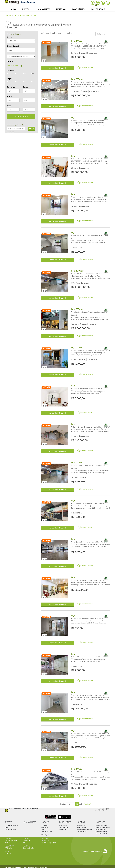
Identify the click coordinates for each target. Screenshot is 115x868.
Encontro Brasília (28, 848)
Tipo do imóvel (13, 46)
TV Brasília (8, 848)
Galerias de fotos (46, 831)
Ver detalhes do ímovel (57, 68)
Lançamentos (43, 9)
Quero (10, 37)
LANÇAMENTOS (29, 822)
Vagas (9, 79)
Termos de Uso (82, 831)
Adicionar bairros (15, 66)
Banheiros (11, 87)
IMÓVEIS (8, 822)
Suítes (25, 87)
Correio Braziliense (102, 825)
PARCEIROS (100, 822)
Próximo (87, 804)
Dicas (43, 829)
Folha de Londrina (101, 831)
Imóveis (26, 9)
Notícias (61, 9)
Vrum (25, 842)
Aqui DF (7, 842)
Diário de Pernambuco (103, 827)
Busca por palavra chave (17, 125)
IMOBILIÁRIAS (65, 822)
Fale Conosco (98, 9)
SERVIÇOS (45, 835)
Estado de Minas (101, 829)
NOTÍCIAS (45, 822)
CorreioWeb (27, 840)
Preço (9, 96)
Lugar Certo (12, 2)
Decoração (44, 825)
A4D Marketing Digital (48, 843)
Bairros (10, 61)
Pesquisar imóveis (11, 829)
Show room (45, 827)
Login (10, 809)
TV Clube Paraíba (101, 833)
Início (13, 9)
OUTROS (81, 822)
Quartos (10, 70)
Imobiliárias (79, 9)
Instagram (35, 809)
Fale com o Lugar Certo (22, 809)
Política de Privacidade (85, 829)
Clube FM (8, 854)
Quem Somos (82, 827)
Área (9, 106)
